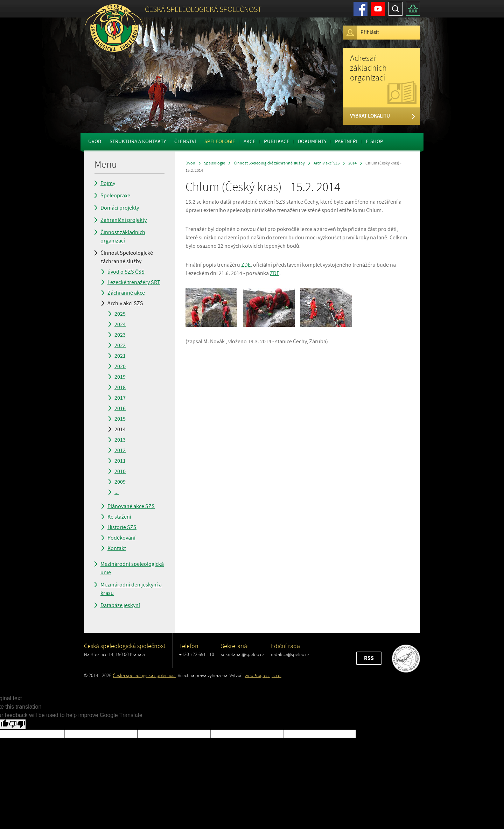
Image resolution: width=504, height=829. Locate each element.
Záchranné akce (126, 293)
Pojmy (108, 183)
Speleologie (220, 142)
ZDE (246, 265)
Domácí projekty (120, 208)
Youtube (378, 9)
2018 (120, 387)
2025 (120, 314)
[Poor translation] (17, 724)
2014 (120, 429)
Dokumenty (312, 142)
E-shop (374, 142)
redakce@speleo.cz (290, 655)
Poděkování (121, 538)
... (117, 492)
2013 (120, 440)
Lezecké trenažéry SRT (134, 282)
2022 (120, 345)
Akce (250, 142)
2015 (120, 419)
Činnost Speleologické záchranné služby (127, 257)
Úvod (95, 142)
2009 (120, 482)
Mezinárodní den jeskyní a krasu (131, 589)
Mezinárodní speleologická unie (132, 568)
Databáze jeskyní (120, 605)
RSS (369, 658)
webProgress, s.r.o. (263, 676)
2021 (120, 356)
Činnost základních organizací (123, 237)
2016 (120, 408)
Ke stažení (119, 517)
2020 (120, 366)
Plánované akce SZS (131, 506)
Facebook (360, 9)
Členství (185, 142)
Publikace (277, 142)
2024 (120, 324)
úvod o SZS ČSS (126, 272)
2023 (120, 335)
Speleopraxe (115, 196)
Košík (413, 9)
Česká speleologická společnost (144, 676)
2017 (120, 398)
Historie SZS (122, 527)
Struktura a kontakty (138, 142)
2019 (120, 377)
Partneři (346, 142)
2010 (120, 471)
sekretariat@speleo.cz (243, 655)
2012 (120, 450)
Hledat (395, 9)
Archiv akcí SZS (125, 303)
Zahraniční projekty (124, 220)
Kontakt (117, 548)
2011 (120, 461)
